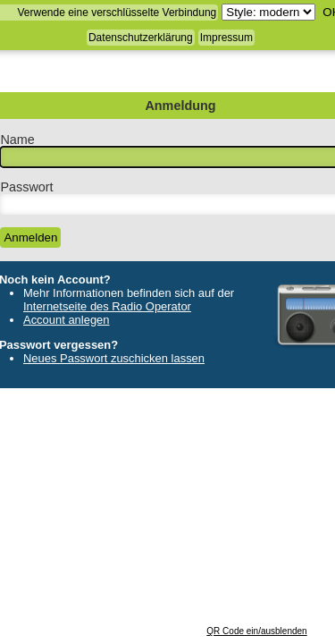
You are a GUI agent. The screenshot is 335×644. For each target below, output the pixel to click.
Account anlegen (67, 320)
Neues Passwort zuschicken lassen (114, 358)
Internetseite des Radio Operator (107, 306)
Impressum (226, 38)
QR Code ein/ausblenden (256, 631)
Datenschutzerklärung (141, 38)
